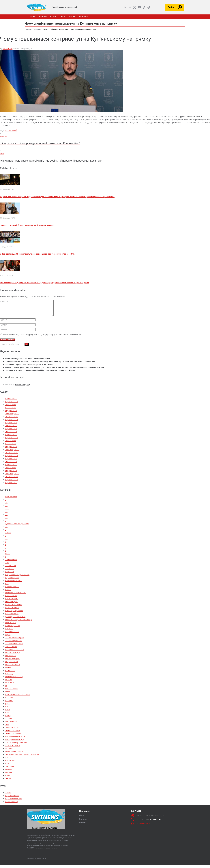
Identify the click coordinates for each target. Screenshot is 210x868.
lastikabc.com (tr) (13, 655)
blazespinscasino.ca (14, 583)
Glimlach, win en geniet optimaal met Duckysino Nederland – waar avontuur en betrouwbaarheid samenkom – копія (55, 370)
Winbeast (9, 751)
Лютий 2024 (11, 470)
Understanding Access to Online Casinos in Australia (28, 361)
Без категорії (11, 763)
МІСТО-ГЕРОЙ (11, 131)
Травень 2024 (11, 464)
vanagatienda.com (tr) (15, 742)
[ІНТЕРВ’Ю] (54, 17)
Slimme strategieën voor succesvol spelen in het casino (29, 367)
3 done (8, 536)
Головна (28, 29)
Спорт (8, 778)
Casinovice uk (11, 598)
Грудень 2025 (11, 413)
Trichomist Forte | (13, 733)
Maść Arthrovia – (13, 667)
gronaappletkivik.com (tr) (16, 619)
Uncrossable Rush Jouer (15, 739)
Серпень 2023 (11, 485)
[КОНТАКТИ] (84, 17)
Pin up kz (9, 700)
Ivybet (8, 637)
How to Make (11, 625)
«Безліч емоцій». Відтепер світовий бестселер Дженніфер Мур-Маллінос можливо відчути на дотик (44, 283)
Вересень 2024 (12, 458)
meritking (9, 676)
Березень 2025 (12, 440)
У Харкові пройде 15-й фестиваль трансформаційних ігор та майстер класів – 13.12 (37, 254)
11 (6, 508)
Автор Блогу (8, 49)
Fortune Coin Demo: (14, 607)
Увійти (8, 795)
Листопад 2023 (12, 476)
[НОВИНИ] (43, 17)
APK (7, 566)
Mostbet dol (10, 685)
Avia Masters (11, 568)
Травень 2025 (11, 434)
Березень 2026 (12, 404)
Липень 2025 (11, 428)
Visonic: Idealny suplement (16, 745)
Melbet (8, 670)
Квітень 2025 (11, 437)
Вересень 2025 (12, 422)
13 (6, 517)
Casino (8, 592)
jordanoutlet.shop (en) (15, 652)
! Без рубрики (11, 500)
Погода (9, 775)
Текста (8, 781)
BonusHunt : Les (12, 589)
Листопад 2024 (12, 452)
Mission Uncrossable (14, 679)
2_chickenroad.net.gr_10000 (17, 527)
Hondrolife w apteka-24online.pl (18, 622)
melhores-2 (10, 673)
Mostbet (9, 682)
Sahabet (9, 721)
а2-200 (8, 760)
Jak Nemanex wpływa (15, 640)
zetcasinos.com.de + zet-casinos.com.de (22, 757)
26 (6, 530)
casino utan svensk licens (16, 595)
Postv (8, 712)
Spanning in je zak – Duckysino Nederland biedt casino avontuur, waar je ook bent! (40, 373)
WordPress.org (12, 804)
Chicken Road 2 (12, 601)
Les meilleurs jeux (13, 661)
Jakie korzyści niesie (14, 643)
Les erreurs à (11, 658)
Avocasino (10, 571)
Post (7, 709)
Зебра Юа (10, 769)
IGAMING (9, 631)
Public (8, 718)
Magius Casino (12, 664)
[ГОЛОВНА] (32, 17)
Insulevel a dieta (12, 634)
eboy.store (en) (11, 604)
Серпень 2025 (11, 426)
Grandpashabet (12, 616)
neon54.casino (11, 691)
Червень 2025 (11, 431)
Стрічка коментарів (14, 801)
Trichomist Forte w (13, 736)
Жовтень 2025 (12, 419)
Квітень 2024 (11, 467)
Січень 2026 (11, 411)
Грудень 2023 (11, 473)
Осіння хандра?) (22, 387)
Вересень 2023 (12, 482)
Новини (37, 29)
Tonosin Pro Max (12, 730)
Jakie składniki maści (14, 646)
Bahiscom (10, 574)
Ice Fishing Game (12, 628)
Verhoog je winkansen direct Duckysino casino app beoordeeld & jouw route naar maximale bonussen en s (50, 364)
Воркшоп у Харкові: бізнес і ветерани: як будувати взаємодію (28, 225)
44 (6, 542)
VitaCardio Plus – (13, 748)
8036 (7, 557)
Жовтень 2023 (12, 479)
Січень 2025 (11, 446)
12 (6, 515)
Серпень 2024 (11, 461)
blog (7, 586)
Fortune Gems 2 (12, 610)
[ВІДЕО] (64, 17)
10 (6, 506)
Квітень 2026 (11, 402)
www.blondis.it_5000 (14, 754)
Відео (8, 766)
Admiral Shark (11, 562)
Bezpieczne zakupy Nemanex (17, 577)
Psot (7, 715)
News (8, 694)
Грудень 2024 (11, 449)
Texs (7, 727)
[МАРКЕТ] (73, 17)
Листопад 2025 (12, 417)
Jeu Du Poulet (11, 649)
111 (7, 512)
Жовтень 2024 (12, 455)
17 (6, 521)
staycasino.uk (11, 724)
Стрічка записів (12, 798)
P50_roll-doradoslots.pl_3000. (18, 697)
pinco (8, 706)
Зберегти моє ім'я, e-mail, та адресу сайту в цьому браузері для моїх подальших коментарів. (43, 337)
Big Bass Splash (12, 580)
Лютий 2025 (11, 443)
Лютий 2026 (11, 407)
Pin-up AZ (9, 703)
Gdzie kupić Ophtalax (14, 613)
